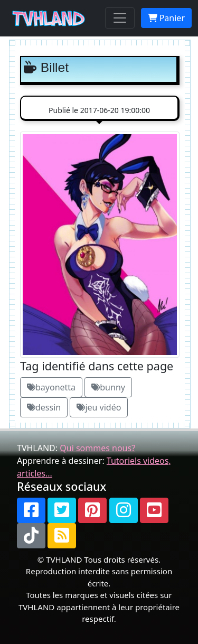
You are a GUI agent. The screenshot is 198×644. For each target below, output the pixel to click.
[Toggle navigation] (120, 18)
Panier (166, 18)
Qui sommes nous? (97, 448)
